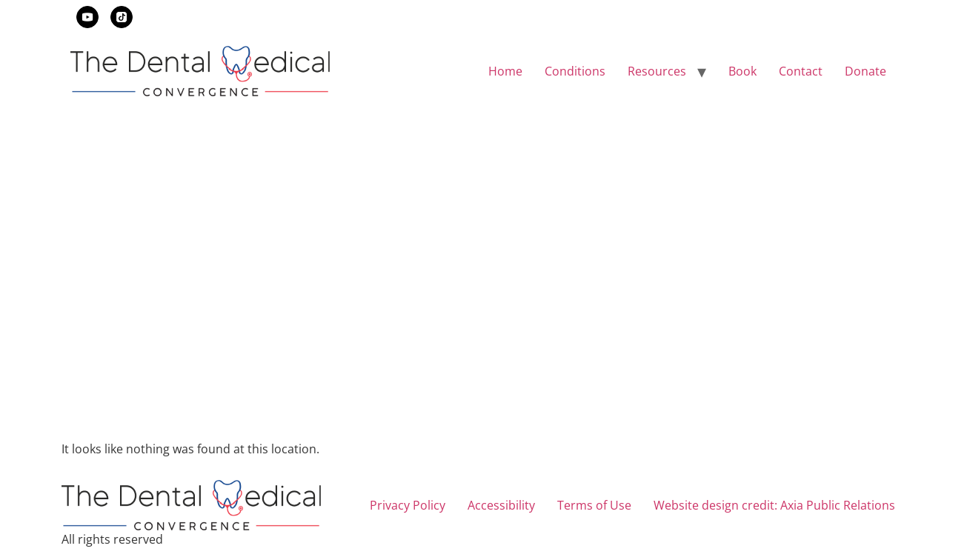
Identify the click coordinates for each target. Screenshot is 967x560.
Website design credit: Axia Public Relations (774, 505)
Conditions (575, 71)
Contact (801, 71)
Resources (657, 71)
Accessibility (501, 505)
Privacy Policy (408, 505)
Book (742, 71)
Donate (865, 71)
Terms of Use (594, 505)
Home (505, 71)
